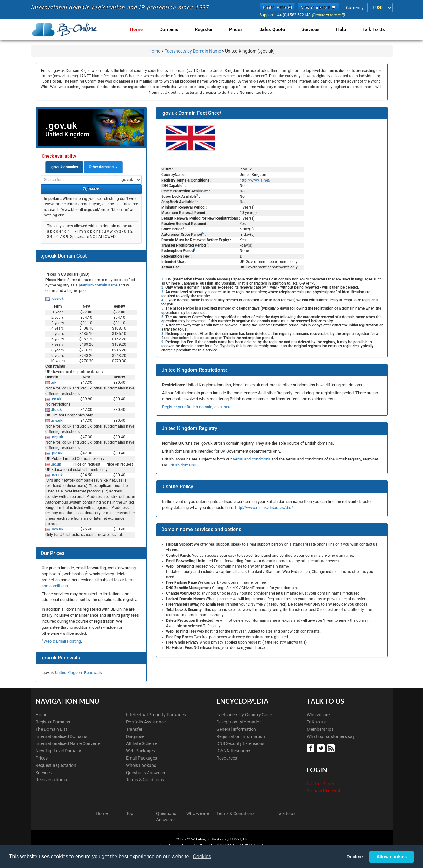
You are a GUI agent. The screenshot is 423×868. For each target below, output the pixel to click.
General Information (236, 729)
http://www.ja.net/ (255, 180)
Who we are (318, 715)
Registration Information (241, 736)
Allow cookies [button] (392, 857)
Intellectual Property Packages (156, 715)
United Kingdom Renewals (78, 673)
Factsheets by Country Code (244, 715)
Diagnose (135, 736)
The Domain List (51, 729)
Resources (227, 758)
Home (145, 29)
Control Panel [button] (277, 8)
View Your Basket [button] (318, 8)
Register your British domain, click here (197, 407)
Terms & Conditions (145, 780)
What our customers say (331, 736)
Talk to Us (374, 29)
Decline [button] (355, 857)
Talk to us (316, 722)
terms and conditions (251, 459)
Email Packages (142, 758)
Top (130, 813)
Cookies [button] (202, 856)
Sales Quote (276, 29)
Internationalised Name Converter (69, 743)
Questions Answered (146, 773)
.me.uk (56, 421)
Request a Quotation (56, 765)
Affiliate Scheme (142, 743)
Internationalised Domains (61, 736)
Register (210, 29)
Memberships (320, 729)
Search (91, 189)
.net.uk (56, 475)
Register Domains (53, 722)
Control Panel (320, 784)
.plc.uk (56, 453)
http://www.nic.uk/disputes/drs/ (264, 508)
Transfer (134, 729)
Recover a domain (53, 780)
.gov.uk (57, 299)
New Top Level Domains (59, 751)
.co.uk (56, 399)
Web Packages (140, 751)
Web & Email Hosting (62, 641)
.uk (53, 383)
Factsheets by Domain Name (193, 51)
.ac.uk (56, 464)
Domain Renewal (323, 791)
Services (313, 29)
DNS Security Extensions (240, 743)
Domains (176, 29)
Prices (241, 29)
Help (342, 29)
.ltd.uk (56, 410)
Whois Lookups (141, 765)
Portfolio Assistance (146, 722)
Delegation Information (239, 722)
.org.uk (56, 437)
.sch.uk (57, 529)
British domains (182, 465)
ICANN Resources (234, 751)
